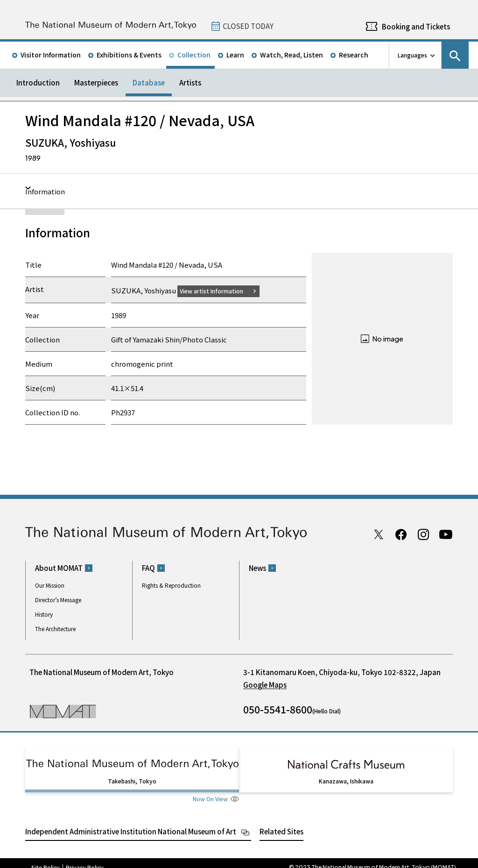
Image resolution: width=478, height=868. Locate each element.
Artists (190, 82)
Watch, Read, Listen (292, 55)
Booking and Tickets (416, 26)
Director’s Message (58, 600)
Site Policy (46, 859)
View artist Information (217, 290)
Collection (194, 55)
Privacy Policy (85, 859)
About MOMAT (59, 568)
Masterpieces (96, 82)
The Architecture (55, 629)
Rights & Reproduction (171, 585)
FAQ (148, 568)
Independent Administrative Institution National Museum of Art (131, 822)
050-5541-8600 (278, 709)
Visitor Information (51, 55)
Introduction (38, 82)
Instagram (423, 534)
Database (149, 82)
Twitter (379, 534)
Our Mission (50, 585)
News (257, 568)
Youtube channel (446, 534)
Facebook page (401, 534)
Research (354, 55)
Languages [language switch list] (412, 55)
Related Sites (281, 822)
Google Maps (265, 685)
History (44, 614)
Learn (235, 55)
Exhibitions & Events (129, 55)
